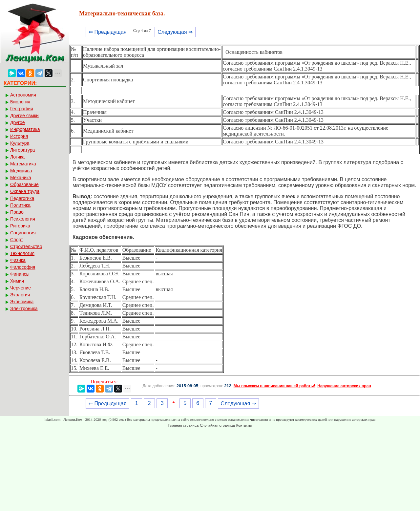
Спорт (17, 240)
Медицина (21, 171)
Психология (23, 219)
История (19, 136)
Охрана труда (25, 191)
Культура (20, 143)
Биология (20, 102)
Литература (22, 150)
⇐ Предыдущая (107, 32)
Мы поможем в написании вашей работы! (274, 386)
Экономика (22, 302)
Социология (23, 233)
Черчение (21, 288)
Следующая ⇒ (175, 32)
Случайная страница (217, 425)
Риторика (20, 226)
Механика (21, 178)
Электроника (24, 309)
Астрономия (23, 95)
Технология (22, 253)
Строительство (26, 246)
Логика (17, 157)
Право (17, 212)
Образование (24, 184)
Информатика (25, 129)
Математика (23, 164)
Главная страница (183, 425)
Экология (20, 295)
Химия (17, 281)
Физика (18, 260)
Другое (17, 122)
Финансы (20, 274)
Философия (23, 267)
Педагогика (22, 198)
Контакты (244, 425)
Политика (20, 205)
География (22, 109)
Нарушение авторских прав (344, 386)
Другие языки (24, 116)
